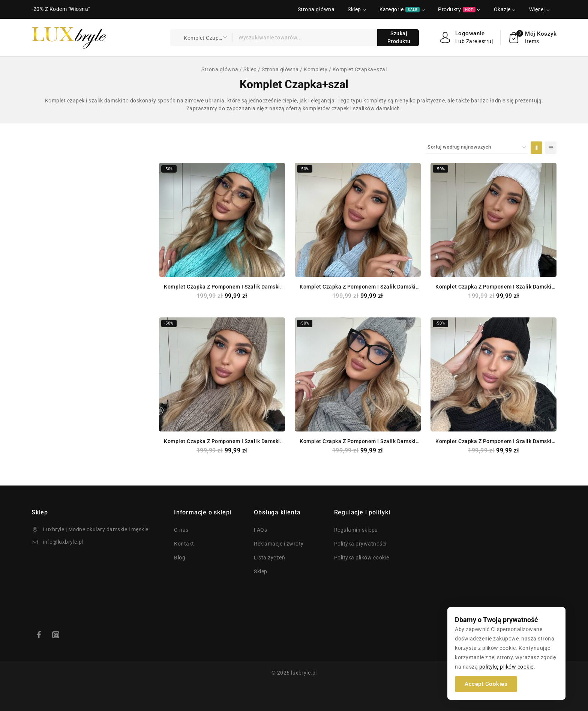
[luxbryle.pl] (69, 38)
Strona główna (316, 9)
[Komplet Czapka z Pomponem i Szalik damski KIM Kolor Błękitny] (358, 220)
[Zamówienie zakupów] (477, 147)
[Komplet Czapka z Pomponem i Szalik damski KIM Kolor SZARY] (358, 374)
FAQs (260, 530)
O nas (181, 530)
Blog (180, 558)
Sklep (261, 571)
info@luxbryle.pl (63, 542)
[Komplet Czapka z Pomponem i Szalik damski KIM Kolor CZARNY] (493, 374)
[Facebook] (39, 635)
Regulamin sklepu (356, 530)
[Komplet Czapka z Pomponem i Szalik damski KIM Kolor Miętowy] (222, 220)
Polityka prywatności (360, 544)
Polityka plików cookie (362, 558)
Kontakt (184, 544)
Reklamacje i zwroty (279, 544)
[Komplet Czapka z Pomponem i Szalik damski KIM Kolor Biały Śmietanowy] (493, 220)
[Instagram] (56, 635)
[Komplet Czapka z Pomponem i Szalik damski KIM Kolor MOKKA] (222, 374)
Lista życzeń (269, 558)
